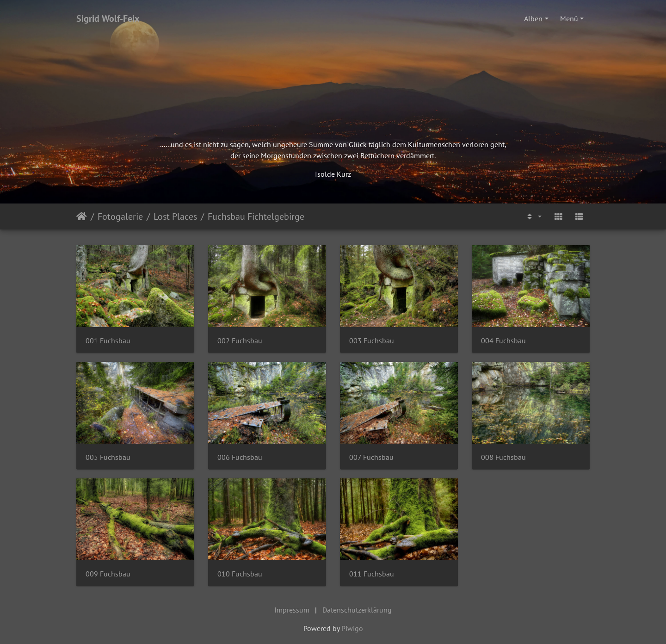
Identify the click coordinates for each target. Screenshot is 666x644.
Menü (569, 19)
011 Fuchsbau (372, 574)
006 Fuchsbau (240, 457)
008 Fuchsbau (503, 457)
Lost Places (175, 217)
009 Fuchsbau (108, 574)
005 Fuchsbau (108, 457)
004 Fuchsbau (503, 341)
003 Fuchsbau (372, 341)
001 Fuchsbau (108, 341)
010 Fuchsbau (240, 574)
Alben (533, 19)
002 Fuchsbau (240, 341)
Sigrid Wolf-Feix (108, 19)
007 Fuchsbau (371, 457)
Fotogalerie (120, 217)
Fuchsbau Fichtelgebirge (256, 217)
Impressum (292, 610)
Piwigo (352, 628)
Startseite (82, 217)
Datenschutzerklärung (357, 610)
